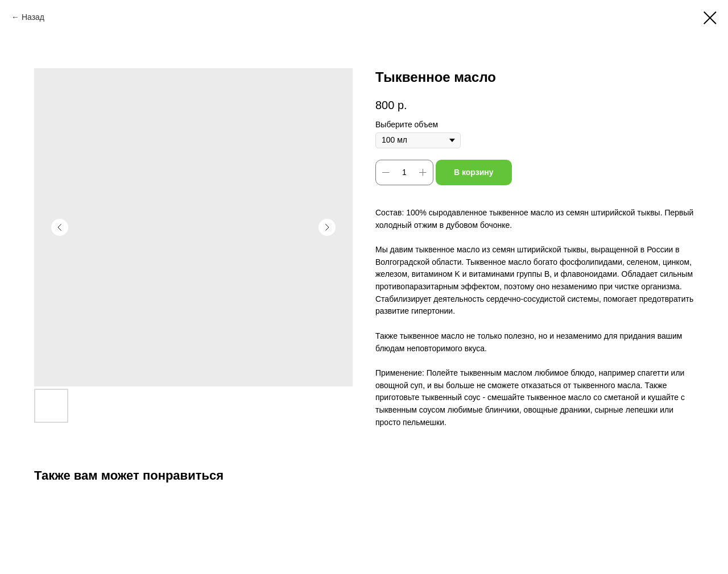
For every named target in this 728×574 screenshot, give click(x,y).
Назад (33, 17)
